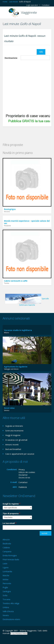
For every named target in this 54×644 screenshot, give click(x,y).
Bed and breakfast (13, 449)
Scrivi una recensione (14, 431)
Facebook (3, 639)
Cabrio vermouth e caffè (16, 281)
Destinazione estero (11, 619)
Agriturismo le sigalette (16, 367)
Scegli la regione (11, 504)
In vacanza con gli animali (16, 440)
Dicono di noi (24, 478)
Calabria (6, 548)
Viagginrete (29, 12)
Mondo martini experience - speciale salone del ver (27, 222)
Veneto (6, 615)
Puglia (5, 587)
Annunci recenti (12, 445)
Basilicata (7, 544)
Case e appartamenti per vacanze (20, 454)
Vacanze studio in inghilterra (18, 330)
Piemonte (7, 583)
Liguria (6, 567)
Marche (6, 575)
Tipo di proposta (11, 513)
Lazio (5, 563)
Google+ (9, 639)
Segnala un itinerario (14, 426)
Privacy (22, 470)
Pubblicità (23, 487)
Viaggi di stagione (13, 435)
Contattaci (46, 5)
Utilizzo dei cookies (27, 472)
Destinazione (11, 58)
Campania (7, 551)
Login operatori (32, 5)
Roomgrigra (10, 209)
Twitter (16, 639)
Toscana (6, 599)
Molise (6, 579)
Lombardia (7, 571)
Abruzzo (6, 540)
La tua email (9, 523)
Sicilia (5, 595)
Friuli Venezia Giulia (11, 559)
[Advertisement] (25, 86)
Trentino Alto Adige (11, 603)
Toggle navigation (5, 13)
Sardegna (7, 591)
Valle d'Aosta (8, 611)
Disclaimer (23, 475)
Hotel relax (9, 408)
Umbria (6, 607)
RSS (22, 639)
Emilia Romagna (10, 555)
